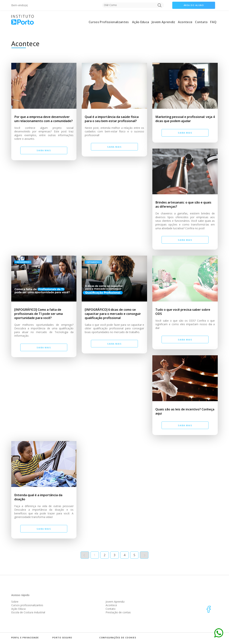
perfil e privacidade (25, 638)
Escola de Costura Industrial (28, 612)
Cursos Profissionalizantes (109, 22)
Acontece (185, 22)
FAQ (213, 22)
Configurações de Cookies (118, 638)
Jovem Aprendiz (163, 22)
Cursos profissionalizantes (27, 605)
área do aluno (194, 5)
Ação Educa (141, 22)
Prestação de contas (118, 612)
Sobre (15, 602)
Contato (201, 22)
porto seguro (62, 638)
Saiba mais (44, 150)
